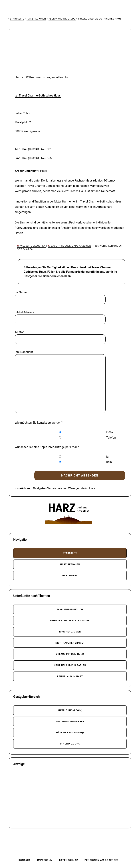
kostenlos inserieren (70, 721)
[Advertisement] (41, 54)
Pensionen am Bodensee (101, 860)
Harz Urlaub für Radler (70, 665)
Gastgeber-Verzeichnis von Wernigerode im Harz (64, 488)
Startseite (17, 19)
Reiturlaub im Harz (70, 676)
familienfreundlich (70, 609)
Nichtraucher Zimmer (70, 643)
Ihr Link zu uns (70, 744)
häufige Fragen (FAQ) (70, 733)
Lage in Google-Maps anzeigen (69, 246)
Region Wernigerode (62, 19)
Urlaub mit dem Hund (70, 654)
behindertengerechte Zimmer (70, 621)
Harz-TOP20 (70, 575)
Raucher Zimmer (70, 632)
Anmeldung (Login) (70, 710)
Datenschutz (69, 860)
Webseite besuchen (31, 246)
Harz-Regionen (36, 19)
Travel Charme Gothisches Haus (38, 96)
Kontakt (25, 860)
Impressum (45, 860)
